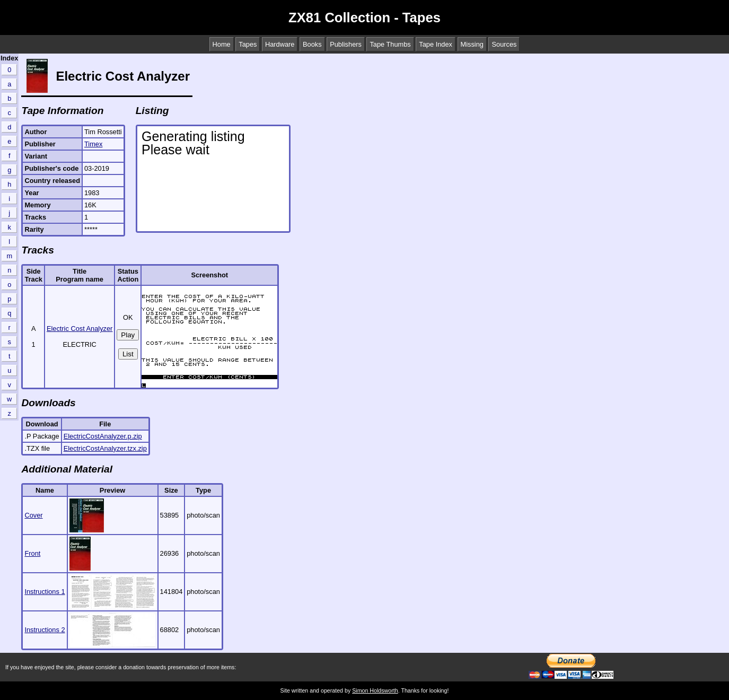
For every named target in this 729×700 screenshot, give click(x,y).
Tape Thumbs (390, 44)
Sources (504, 44)
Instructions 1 (45, 592)
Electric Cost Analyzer (80, 329)
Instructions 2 (45, 630)
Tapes (248, 44)
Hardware (280, 44)
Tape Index (436, 44)
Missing (472, 44)
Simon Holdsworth (375, 690)
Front (32, 553)
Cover (33, 515)
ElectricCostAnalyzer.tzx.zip (105, 448)
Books (312, 44)
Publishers (346, 44)
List (128, 354)
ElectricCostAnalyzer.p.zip (103, 436)
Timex (93, 144)
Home (222, 44)
